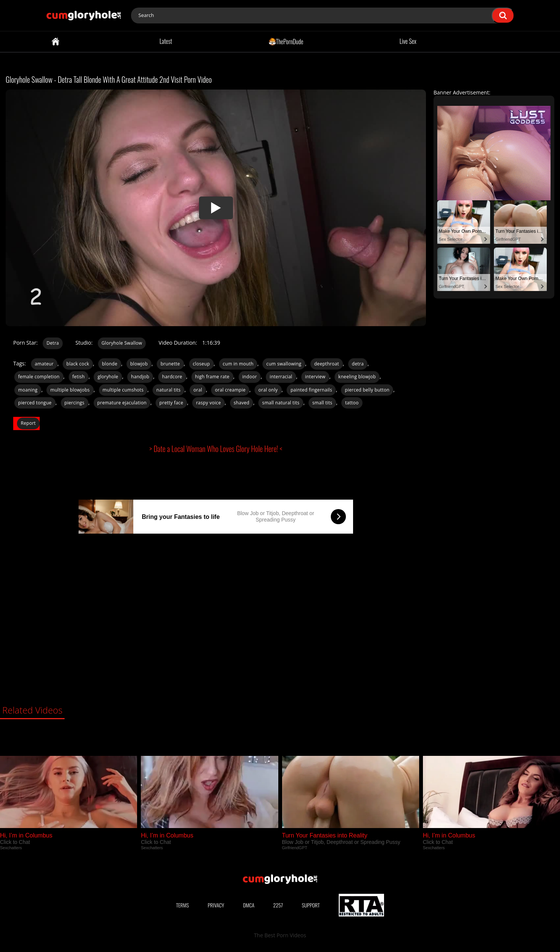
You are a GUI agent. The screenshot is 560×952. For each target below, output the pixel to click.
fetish (79, 377)
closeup (201, 364)
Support (311, 905)
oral (198, 390)
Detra (53, 343)
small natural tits (281, 403)
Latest (166, 41)
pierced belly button (367, 390)
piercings (75, 403)
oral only (268, 390)
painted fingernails (311, 390)
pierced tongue (35, 403)
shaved (242, 403)
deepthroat (327, 364)
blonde (110, 364)
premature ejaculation (122, 403)
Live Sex (408, 41)
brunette (170, 364)
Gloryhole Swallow (122, 343)
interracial (281, 377)
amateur (44, 364)
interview (315, 377)
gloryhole (108, 377)
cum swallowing (284, 364)
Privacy (216, 905)
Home (56, 42)
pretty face (171, 403)
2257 (278, 905)
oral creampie (230, 390)
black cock (78, 364)
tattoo (352, 403)
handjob (140, 377)
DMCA (249, 905)
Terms (182, 905)
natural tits (168, 390)
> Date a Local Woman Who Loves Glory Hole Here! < (216, 449)
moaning (28, 390)
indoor (250, 377)
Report (28, 423)
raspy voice (208, 403)
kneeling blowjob (357, 377)
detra (358, 364)
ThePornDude (286, 41)
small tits (322, 403)
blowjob (139, 364)
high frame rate (212, 377)
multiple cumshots (123, 390)
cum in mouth (238, 364)
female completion (39, 377)
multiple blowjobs (70, 390)
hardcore (172, 377)
